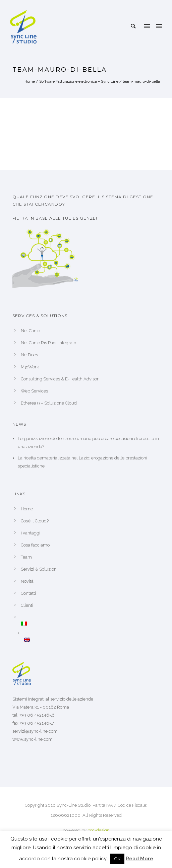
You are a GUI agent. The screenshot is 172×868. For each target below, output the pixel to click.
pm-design (99, 830)
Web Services (34, 391)
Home (30, 82)
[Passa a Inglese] (92, 640)
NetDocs (29, 355)
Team (26, 557)
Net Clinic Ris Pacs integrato (48, 343)
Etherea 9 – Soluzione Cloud (49, 403)
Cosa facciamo (35, 545)
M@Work (30, 367)
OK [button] (117, 859)
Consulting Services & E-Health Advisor (60, 379)
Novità (27, 581)
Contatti (28, 593)
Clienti (27, 605)
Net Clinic (30, 331)
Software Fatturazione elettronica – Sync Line (79, 82)
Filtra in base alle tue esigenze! (55, 218)
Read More (139, 859)
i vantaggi (31, 533)
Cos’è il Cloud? (35, 521)
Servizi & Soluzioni (39, 569)
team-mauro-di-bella (141, 82)
